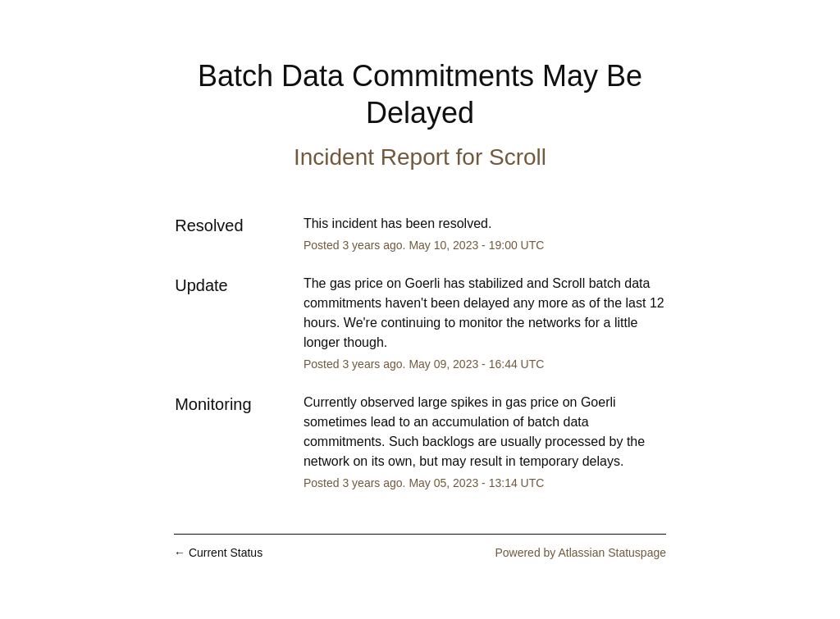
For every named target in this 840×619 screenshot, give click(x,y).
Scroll (518, 157)
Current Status (218, 553)
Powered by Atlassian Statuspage (580, 553)
